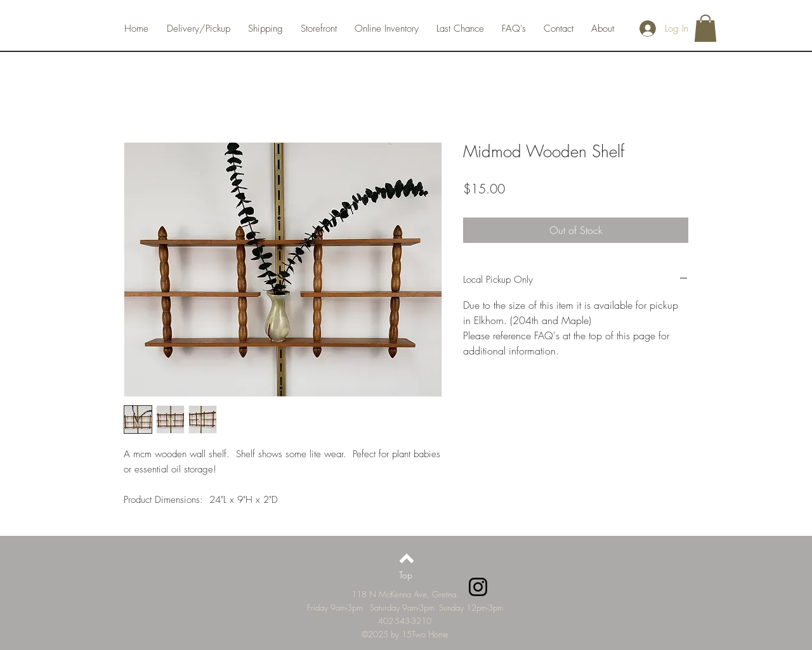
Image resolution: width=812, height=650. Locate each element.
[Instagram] (478, 587)
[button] (705, 28)
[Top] (406, 575)
